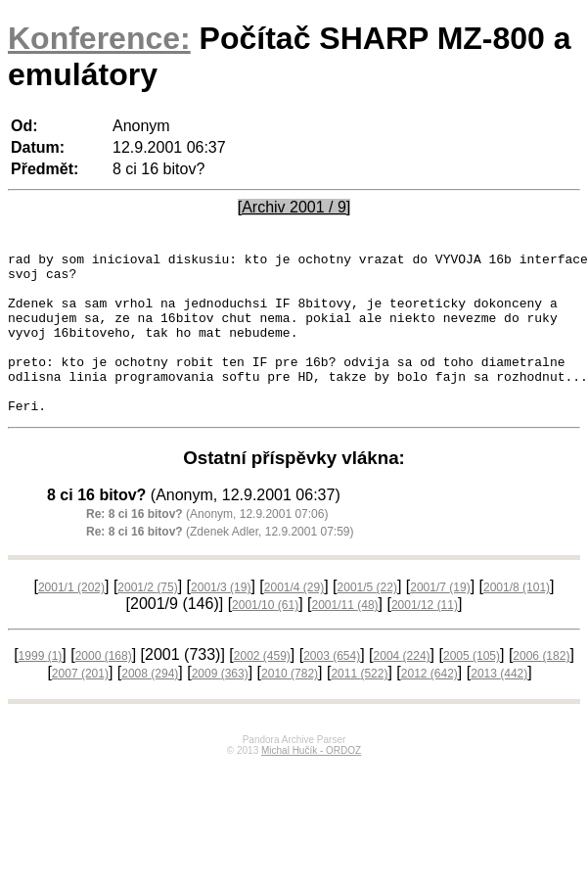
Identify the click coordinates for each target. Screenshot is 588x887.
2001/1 (71, 620)
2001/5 (367, 620)
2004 (402, 688)
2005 (472, 688)
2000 (104, 688)
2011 (359, 706)
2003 (332, 688)
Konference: (99, 38)
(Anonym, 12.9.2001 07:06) (207, 546)
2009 (220, 706)
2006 (541, 688)
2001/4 (294, 620)
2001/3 (221, 620)
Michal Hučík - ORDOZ (311, 783)
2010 (290, 706)
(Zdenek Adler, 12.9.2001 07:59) (220, 564)
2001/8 (517, 620)
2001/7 (440, 620)
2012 (430, 706)
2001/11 (345, 637)
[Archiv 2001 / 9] (294, 207)
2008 (150, 706)
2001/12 (425, 637)
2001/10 (265, 637)
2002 (262, 688)
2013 (499, 706)
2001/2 (147, 620)
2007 (80, 706)
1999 (41, 688)
